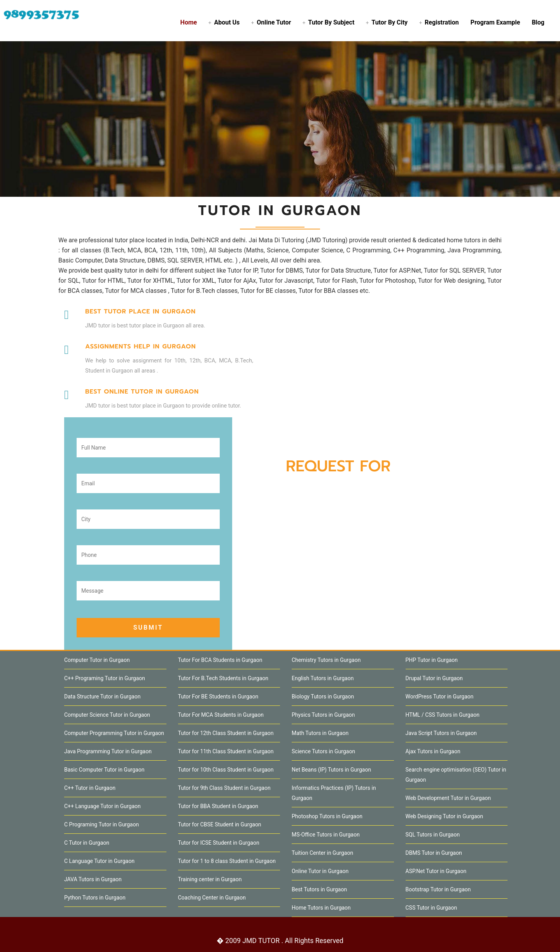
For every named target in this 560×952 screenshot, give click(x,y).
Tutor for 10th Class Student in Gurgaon (226, 770)
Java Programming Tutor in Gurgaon (108, 751)
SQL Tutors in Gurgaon (433, 835)
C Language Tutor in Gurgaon (99, 861)
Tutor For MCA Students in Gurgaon (221, 715)
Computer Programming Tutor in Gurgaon (114, 733)
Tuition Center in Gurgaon (322, 853)
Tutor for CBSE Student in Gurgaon (220, 824)
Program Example (495, 22)
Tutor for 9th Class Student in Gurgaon (224, 788)
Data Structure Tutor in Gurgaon (102, 696)
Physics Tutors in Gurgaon (323, 715)
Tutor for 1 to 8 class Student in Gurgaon (227, 861)
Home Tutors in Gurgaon (321, 908)
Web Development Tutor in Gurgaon (448, 798)
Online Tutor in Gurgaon (320, 871)
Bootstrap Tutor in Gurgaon (438, 889)
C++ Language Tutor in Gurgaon (102, 806)
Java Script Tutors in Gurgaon (441, 733)
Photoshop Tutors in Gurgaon (327, 816)
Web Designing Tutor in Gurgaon (444, 816)
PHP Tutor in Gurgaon (432, 660)
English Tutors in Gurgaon (323, 678)
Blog (538, 22)
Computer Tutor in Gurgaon (97, 660)
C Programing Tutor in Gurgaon (101, 824)
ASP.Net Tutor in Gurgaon (436, 871)
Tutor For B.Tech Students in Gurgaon (223, 678)
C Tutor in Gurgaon (87, 843)
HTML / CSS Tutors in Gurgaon (443, 715)
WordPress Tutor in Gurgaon (440, 696)
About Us (227, 22)
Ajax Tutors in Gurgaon (433, 751)
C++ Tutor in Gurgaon (90, 788)
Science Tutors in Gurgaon (323, 751)
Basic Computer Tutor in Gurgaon (104, 770)
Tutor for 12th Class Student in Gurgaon (226, 733)
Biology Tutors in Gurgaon (323, 696)
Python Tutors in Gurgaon (95, 898)
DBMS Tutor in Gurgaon (434, 853)
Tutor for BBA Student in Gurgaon (218, 806)
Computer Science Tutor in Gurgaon (107, 715)
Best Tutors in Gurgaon (319, 889)
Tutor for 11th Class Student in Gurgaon (226, 751)
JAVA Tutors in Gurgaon (93, 879)
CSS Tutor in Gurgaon (431, 908)
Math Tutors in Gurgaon (320, 733)
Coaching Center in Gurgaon (212, 898)
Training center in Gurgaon (210, 879)
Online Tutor (274, 22)
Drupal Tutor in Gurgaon (434, 678)
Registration (442, 22)
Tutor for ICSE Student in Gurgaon (219, 843)
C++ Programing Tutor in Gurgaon (105, 678)
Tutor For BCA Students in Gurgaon (220, 660)
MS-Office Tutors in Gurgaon (326, 835)
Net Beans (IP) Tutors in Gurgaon (331, 770)
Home (189, 22)
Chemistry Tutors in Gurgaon (326, 660)
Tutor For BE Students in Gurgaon (218, 696)
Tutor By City (389, 22)
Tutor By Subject (331, 22)
